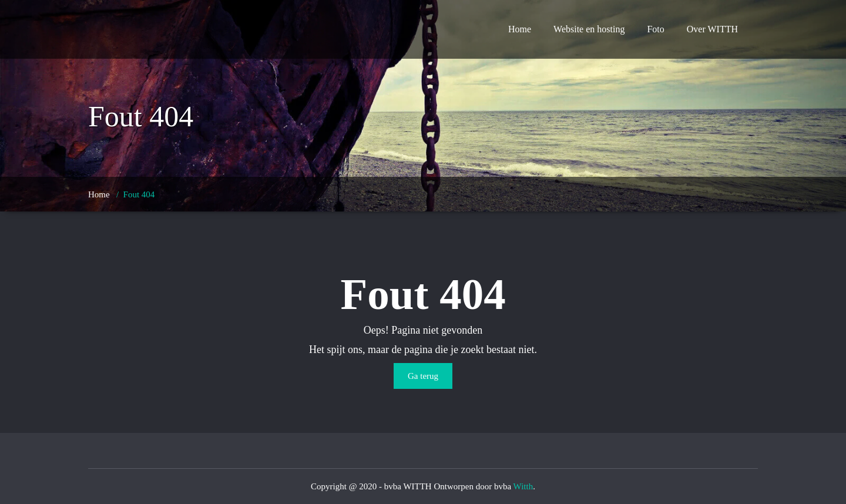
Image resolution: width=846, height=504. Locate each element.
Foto (655, 29)
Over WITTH (712, 29)
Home (520, 29)
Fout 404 (139, 194)
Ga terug (423, 376)
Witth (523, 486)
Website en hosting (589, 29)
